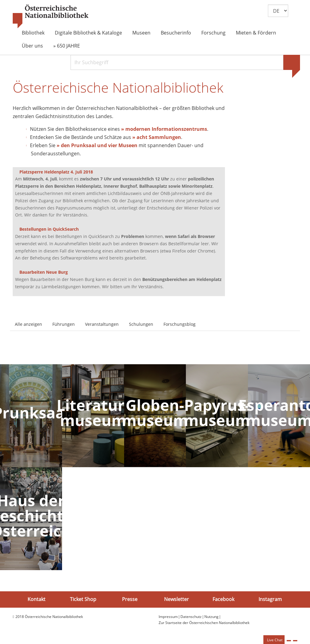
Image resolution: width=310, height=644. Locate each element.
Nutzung (211, 617)
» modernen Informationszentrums (164, 129)
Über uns (32, 46)
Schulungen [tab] (141, 324)
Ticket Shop (83, 599)
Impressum (168, 617)
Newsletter (176, 599)
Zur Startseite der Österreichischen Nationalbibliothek (204, 623)
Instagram (270, 599)
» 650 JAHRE (67, 46)
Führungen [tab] (64, 324)
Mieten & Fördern (256, 33)
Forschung (213, 33)
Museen (141, 33)
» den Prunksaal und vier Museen (97, 145)
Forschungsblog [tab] (180, 324)
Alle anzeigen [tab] (28, 324)
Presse (130, 599)
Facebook (223, 599)
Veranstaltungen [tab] (102, 324)
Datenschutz (191, 617)
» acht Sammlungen (157, 137)
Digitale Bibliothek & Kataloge (88, 33)
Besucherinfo (176, 33)
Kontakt (36, 599)
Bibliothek (33, 33)
